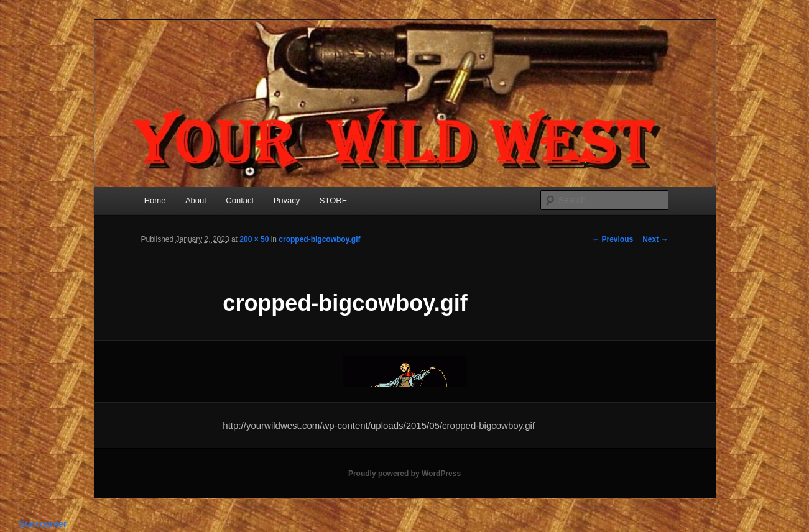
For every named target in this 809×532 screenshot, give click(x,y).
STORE (334, 200)
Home (155, 200)
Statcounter (43, 524)
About (196, 200)
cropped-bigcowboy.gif (319, 239)
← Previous (613, 239)
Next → (655, 239)
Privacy (287, 200)
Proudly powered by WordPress (405, 474)
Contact (240, 200)
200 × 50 (254, 239)
